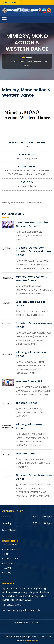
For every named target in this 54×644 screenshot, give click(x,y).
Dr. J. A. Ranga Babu (27, 159)
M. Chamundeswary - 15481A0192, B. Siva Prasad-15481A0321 (30, 236)
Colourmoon (32, 641)
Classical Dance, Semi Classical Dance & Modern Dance (33, 251)
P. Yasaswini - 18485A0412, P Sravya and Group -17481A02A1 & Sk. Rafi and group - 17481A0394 (33, 265)
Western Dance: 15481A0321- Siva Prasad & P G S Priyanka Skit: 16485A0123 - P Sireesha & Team (33, 391)
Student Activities (12, 549)
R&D (7, 554)
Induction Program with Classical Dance (32, 224)
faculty (8, 572)
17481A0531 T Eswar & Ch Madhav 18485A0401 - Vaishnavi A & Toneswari (33, 463)
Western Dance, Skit (29, 381)
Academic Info (11, 559)
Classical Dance (27, 403)
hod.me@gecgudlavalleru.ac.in (23, 610)
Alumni (7, 568)
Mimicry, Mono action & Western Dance (32, 278)
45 (27, 147)
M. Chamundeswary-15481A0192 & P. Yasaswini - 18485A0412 (30, 412)
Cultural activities (27, 186)
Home (27, 57)
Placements (10, 563)
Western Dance (26, 454)
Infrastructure (11, 545)
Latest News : (10, 3)
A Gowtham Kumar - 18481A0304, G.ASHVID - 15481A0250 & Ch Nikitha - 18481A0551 (33, 290)
